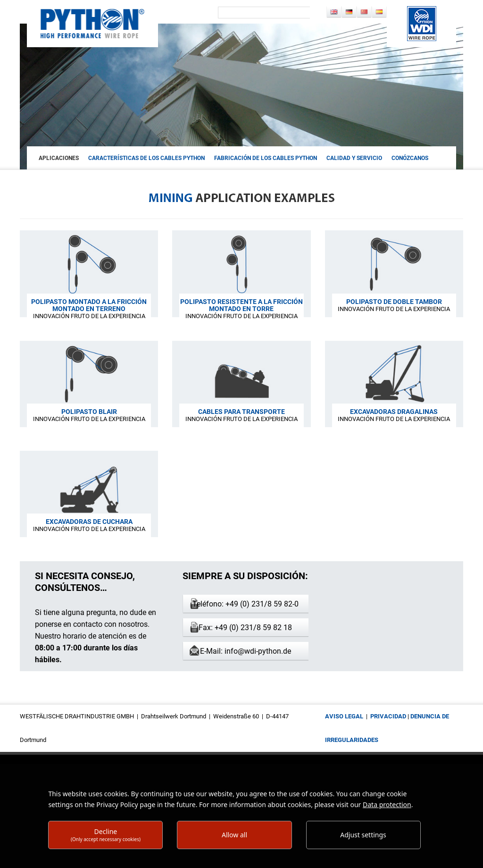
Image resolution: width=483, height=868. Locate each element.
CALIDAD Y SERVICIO (354, 158)
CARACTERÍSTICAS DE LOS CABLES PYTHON (146, 158)
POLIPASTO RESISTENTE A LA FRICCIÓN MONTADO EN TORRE (241, 305)
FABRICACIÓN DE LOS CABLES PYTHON (266, 158)
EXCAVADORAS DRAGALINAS (394, 412)
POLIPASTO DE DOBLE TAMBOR (394, 302)
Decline (106, 835)
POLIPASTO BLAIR (89, 412)
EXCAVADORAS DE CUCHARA (89, 522)
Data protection (387, 805)
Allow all (234, 835)
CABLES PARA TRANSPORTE (241, 412)
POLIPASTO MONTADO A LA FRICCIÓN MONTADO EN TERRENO (89, 305)
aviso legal (344, 716)
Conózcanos (410, 158)
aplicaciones (59, 158)
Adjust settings (363, 835)
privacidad (388, 716)
